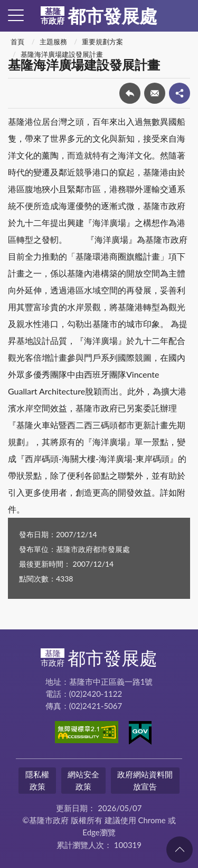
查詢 (182, 16)
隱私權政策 (37, 780)
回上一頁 (130, 93)
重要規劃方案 (102, 42)
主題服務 (53, 42)
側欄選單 (16, 15)
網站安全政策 (83, 780)
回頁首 (180, 850)
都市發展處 (99, 16)
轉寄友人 (155, 93)
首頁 (17, 42)
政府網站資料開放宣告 (145, 780)
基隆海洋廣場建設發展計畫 (62, 54)
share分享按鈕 (180, 93)
